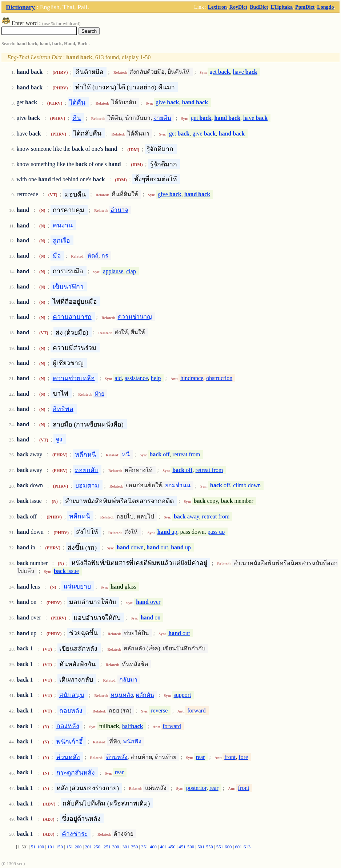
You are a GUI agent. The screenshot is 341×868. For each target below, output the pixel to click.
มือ (57, 255)
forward (196, 710)
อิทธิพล (63, 409)
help (156, 378)
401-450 (168, 847)
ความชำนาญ (135, 317)
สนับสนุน (72, 695)
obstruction (219, 378)
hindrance (192, 378)
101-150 (55, 847)
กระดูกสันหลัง (76, 772)
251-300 (111, 847)
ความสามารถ (72, 317)
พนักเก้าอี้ (70, 741)
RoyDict (238, 7)
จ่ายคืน (162, 118)
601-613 (243, 847)
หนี (126, 454)
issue (66, 571)
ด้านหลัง (117, 757)
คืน (77, 118)
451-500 (187, 847)
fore (243, 757)
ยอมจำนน (178, 486)
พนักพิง (132, 741)
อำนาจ (119, 210)
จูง (59, 439)
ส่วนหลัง (68, 757)
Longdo (325, 7)
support (182, 695)
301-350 (130, 847)
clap (131, 271)
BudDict (259, 7)
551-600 (224, 847)
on (151, 617)
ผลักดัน (145, 695)
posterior (196, 788)
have (245, 72)
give (167, 103)
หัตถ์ (93, 256)
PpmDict (305, 7)
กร (105, 256)
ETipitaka (282, 7)
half (133, 726)
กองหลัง (68, 726)
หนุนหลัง (122, 695)
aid (118, 378)
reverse (159, 710)
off (159, 454)
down (130, 547)
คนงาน (63, 225)
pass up (216, 532)
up (167, 532)
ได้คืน (77, 102)
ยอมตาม (87, 485)
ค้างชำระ (75, 833)
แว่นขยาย (77, 586)
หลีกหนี (85, 454)
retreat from (186, 454)
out (157, 547)
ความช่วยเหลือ (74, 378)
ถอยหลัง (71, 710)
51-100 (37, 847)
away (186, 516)
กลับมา (128, 680)
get (220, 72)
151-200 (74, 847)
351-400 (149, 847)
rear (200, 757)
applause (113, 271)
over (148, 602)
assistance (136, 378)
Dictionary (20, 7)
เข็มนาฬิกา (68, 286)
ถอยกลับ (87, 470)
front (230, 757)
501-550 (205, 847)
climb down (247, 486)
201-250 (93, 847)
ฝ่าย (99, 394)
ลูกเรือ (61, 240)
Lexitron (217, 7)
